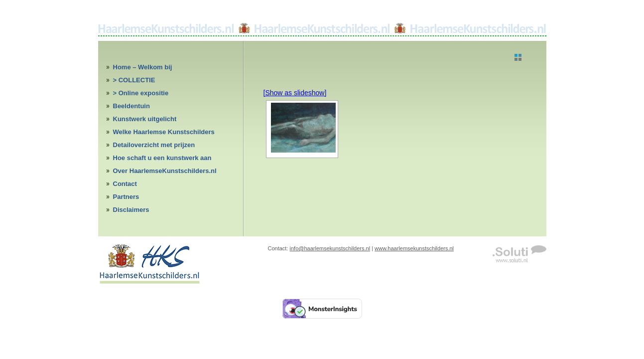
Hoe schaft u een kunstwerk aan (162, 158)
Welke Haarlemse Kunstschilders (164, 132)
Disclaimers (131, 210)
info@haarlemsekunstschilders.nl (330, 248)
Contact (125, 184)
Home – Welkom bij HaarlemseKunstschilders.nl (157, 69)
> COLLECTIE (134, 80)
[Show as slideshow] (295, 93)
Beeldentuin (131, 106)
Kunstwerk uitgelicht (145, 119)
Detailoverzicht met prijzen (154, 145)
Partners (126, 197)
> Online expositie (141, 93)
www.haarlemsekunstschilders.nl (414, 248)
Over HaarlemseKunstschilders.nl (165, 171)
